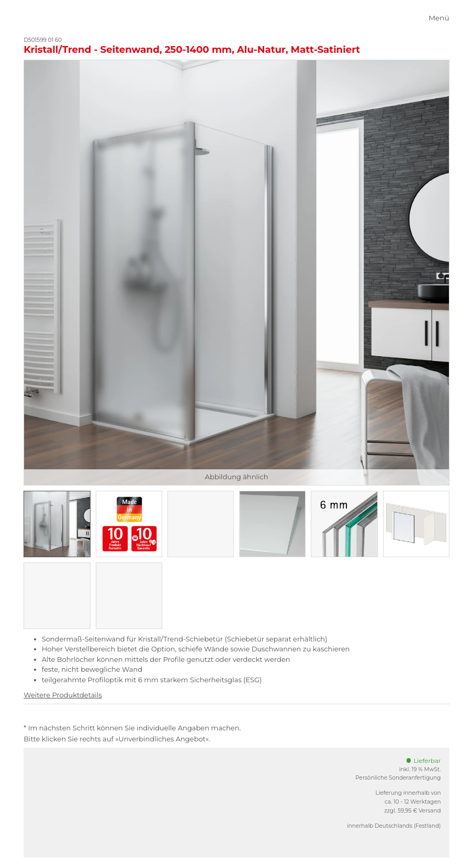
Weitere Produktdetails (63, 695)
